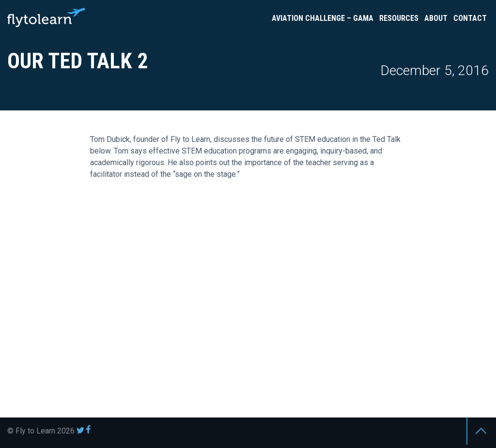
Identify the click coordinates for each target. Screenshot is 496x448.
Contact (470, 18)
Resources (399, 18)
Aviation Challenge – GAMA (323, 18)
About (436, 18)
